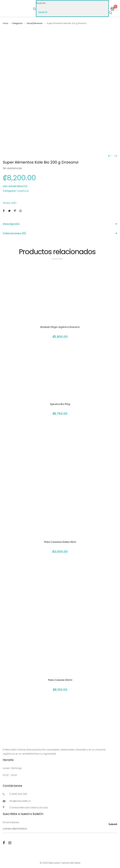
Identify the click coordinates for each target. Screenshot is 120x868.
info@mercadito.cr (20, 801)
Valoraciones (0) (14, 233)
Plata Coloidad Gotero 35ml (60, 542)
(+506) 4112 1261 (18, 794)
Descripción (11, 224)
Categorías (17, 23)
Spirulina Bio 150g (60, 404)
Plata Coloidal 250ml (60, 680)
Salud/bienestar (35, 23)
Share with (10, 203)
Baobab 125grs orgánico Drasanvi (60, 327)
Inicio (5, 23)
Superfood (23, 191)
